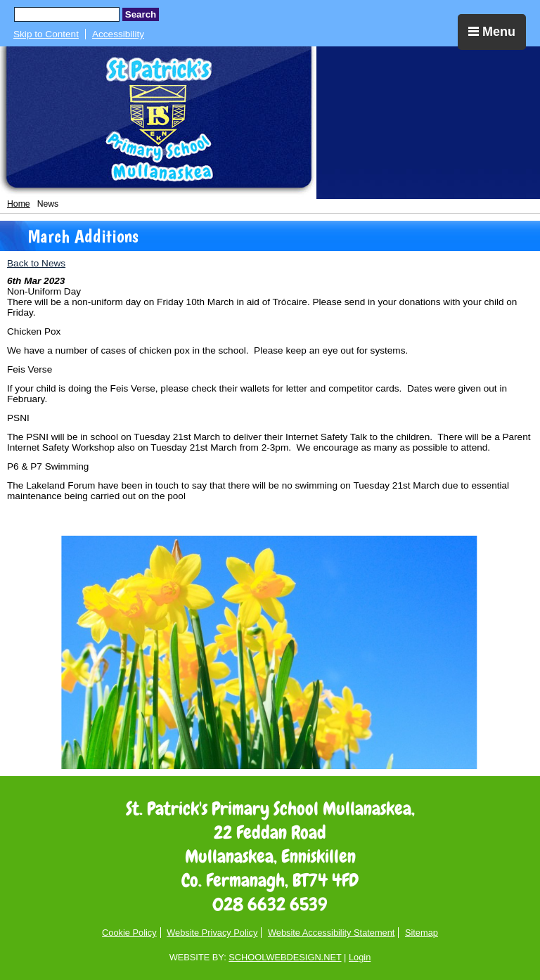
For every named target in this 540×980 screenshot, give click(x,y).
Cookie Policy (129, 933)
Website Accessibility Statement (331, 933)
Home (19, 204)
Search (141, 14)
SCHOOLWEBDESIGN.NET (285, 957)
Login (360, 957)
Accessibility (118, 34)
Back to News (36, 263)
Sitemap (422, 933)
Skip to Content (46, 34)
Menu (492, 32)
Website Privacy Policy (212, 933)
